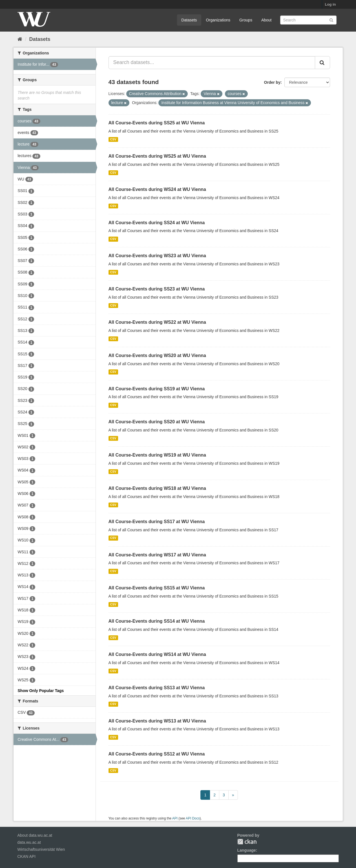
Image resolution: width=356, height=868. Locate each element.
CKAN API (27, 856)
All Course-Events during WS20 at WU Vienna (157, 355)
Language (247, 850)
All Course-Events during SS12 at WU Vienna (157, 754)
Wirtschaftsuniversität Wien (41, 849)
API (175, 818)
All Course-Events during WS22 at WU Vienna (157, 322)
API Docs (193, 818)
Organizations (218, 20)
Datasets (189, 20)
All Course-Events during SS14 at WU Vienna (157, 621)
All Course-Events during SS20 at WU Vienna (157, 422)
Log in (330, 4)
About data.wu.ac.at (35, 835)
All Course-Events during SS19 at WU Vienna (157, 389)
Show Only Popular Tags (41, 691)
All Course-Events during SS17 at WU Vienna (157, 522)
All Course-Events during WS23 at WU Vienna (157, 256)
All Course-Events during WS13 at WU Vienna (157, 721)
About (267, 20)
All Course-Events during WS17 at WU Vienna (157, 555)
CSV (113, 139)
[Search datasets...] (212, 63)
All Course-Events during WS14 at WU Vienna (157, 654)
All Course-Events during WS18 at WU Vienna (157, 488)
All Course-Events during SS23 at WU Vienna (157, 289)
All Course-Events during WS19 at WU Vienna (157, 455)
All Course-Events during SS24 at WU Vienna (157, 223)
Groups (246, 20)
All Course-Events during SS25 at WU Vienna (157, 123)
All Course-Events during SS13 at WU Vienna (157, 688)
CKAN (247, 842)
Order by (272, 82)
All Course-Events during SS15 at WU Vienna (157, 588)
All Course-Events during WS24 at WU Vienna (157, 189)
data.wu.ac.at (29, 842)
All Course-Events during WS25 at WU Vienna (157, 156)
